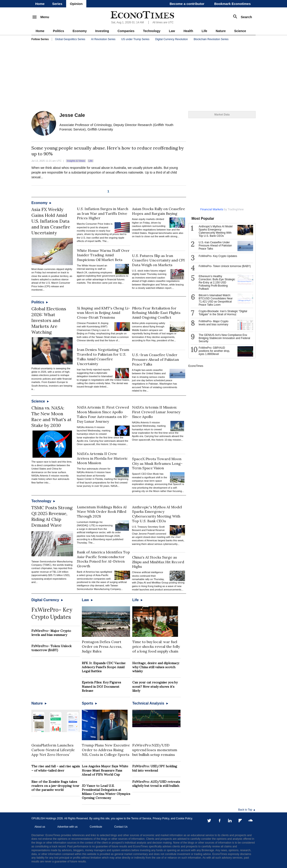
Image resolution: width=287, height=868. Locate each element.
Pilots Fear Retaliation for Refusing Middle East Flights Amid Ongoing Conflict (156, 313)
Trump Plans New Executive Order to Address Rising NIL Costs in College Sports (106, 750)
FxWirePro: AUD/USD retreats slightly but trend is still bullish (156, 784)
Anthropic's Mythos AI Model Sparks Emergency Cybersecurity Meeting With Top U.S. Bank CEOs (157, 514)
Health (188, 31)
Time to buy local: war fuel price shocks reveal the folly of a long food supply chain (156, 646)
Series (57, 4)
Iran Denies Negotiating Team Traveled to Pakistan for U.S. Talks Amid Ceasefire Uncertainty (103, 357)
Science (240, 31)
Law (172, 31)
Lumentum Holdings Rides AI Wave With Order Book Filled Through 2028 (102, 512)
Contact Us (121, 827)
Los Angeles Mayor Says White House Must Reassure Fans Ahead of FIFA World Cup (105, 770)
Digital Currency (47, 600)
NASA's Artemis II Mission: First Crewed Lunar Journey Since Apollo (156, 412)
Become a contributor (187, 4)
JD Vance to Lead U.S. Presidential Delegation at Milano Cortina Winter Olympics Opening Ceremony (106, 792)
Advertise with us (67, 827)
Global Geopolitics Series (70, 39)
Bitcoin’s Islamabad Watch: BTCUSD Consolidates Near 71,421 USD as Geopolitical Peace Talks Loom (216, 300)
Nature (221, 31)
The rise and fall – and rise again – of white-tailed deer (56, 768)
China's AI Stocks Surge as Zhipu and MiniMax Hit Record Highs (158, 562)
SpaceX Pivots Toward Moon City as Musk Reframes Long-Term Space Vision (157, 463)
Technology (152, 31)
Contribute (96, 827)
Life (204, 31)
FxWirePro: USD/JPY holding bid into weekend (155, 768)
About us (40, 827)
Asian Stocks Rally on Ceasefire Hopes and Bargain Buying (159, 211)
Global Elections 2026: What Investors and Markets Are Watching (49, 320)
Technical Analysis (150, 703)
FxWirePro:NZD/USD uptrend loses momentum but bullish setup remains (155, 750)
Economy (80, 31)
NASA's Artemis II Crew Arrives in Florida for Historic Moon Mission (102, 458)
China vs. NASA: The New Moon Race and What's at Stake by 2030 (51, 417)
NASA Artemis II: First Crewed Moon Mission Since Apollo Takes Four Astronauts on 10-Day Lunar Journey (103, 414)
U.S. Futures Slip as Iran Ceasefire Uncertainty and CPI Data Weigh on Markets (158, 260)
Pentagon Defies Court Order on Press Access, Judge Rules (102, 646)
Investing (102, 31)
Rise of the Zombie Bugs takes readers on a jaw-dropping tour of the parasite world (55, 786)
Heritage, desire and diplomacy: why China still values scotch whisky (156, 667)
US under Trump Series (135, 39)
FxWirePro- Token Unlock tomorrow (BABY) (51, 648)
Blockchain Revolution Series (211, 39)
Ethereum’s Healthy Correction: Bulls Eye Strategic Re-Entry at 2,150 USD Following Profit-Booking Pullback (217, 283)
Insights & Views (76, 161)
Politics (59, 31)
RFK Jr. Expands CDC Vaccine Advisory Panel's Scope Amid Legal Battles (104, 667)
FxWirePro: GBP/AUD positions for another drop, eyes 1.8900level (214, 351)
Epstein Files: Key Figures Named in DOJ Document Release (101, 686)
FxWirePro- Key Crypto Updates (52, 613)
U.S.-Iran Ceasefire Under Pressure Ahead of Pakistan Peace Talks (155, 359)
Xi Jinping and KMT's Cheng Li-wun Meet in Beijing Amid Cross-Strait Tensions (103, 313)
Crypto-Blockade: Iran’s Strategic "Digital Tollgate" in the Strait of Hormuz (223, 313)
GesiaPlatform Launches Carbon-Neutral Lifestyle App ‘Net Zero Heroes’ (53, 750)
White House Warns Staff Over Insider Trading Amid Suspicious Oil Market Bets (103, 255)
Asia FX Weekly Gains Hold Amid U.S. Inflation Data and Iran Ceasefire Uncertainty (51, 221)
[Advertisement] (143, 76)
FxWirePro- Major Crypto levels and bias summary (51, 633)
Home (40, 4)
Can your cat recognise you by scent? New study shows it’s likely (155, 686)
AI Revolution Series (103, 39)
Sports (89, 703)
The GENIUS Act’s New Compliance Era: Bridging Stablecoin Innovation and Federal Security (224, 338)
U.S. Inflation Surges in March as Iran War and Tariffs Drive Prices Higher (103, 213)
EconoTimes (196, 366)
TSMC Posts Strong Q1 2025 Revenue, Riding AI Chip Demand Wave (52, 516)
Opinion (76, 4)
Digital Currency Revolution (171, 39)
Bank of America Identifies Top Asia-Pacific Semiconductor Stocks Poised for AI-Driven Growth (103, 559)
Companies (126, 31)
